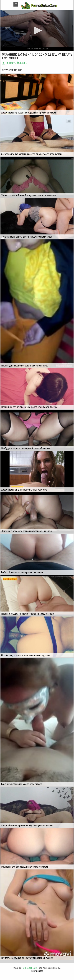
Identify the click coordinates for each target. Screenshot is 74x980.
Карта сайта (37, 971)
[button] (37, 30)
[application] (37, 31)
